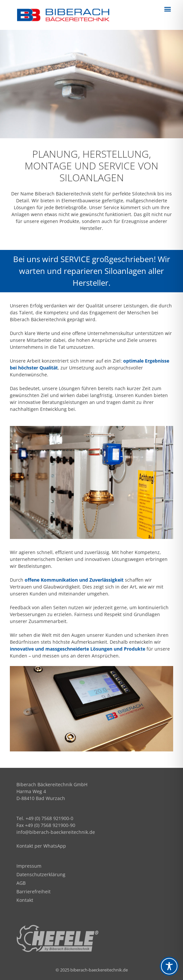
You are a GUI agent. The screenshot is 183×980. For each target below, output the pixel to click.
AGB (21, 883)
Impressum (29, 866)
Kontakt (25, 900)
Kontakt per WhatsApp (41, 846)
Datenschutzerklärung (41, 874)
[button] (168, 9)
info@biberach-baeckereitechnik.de (56, 832)
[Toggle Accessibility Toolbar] (169, 966)
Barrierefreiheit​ (34, 891)
